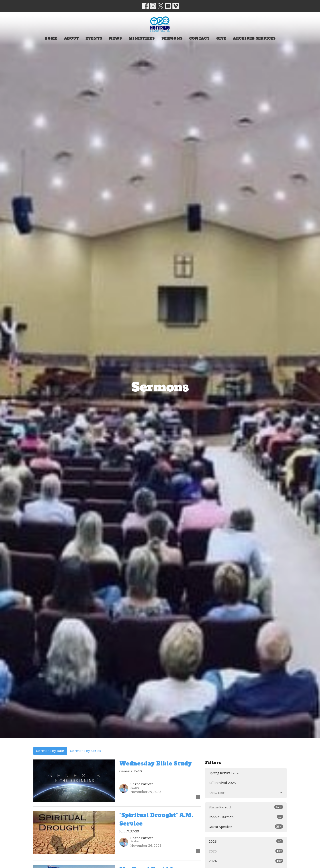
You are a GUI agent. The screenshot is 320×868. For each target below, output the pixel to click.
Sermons (172, 38)
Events (94, 38)
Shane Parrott (246, 807)
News (115, 38)
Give (221, 38)
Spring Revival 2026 (225, 773)
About (71, 38)
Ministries (142, 38)
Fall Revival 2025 (222, 783)
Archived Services (254, 38)
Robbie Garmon (246, 817)
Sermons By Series (86, 751)
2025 (246, 851)
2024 (246, 861)
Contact (199, 38)
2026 (246, 841)
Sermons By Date (50, 751)
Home (51, 38)
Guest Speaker (246, 827)
